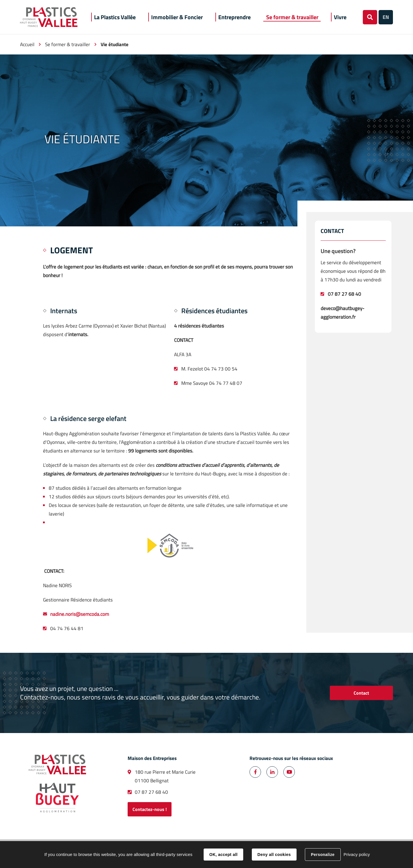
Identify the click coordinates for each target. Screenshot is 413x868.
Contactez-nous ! (150, 809)
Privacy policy (357, 854)
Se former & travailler (68, 44)
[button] (115, 17)
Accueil (27, 44)
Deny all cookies (274, 855)
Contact (361, 693)
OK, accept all (223, 855)
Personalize (323, 855)
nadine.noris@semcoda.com (80, 614)
